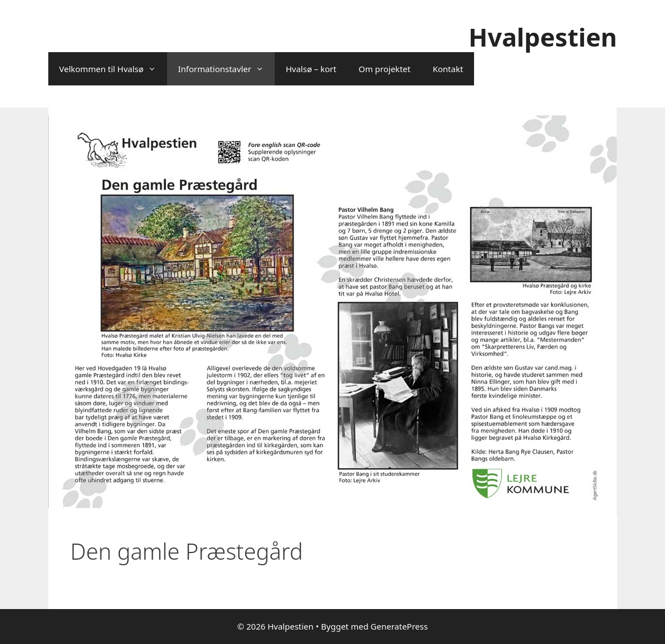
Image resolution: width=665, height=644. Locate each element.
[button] (155, 69)
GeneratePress (399, 626)
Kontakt (448, 69)
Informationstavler (226, 69)
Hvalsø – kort (311, 69)
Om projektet (384, 69)
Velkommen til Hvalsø (113, 69)
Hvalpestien (543, 37)
